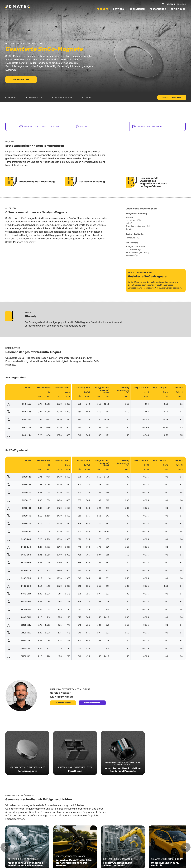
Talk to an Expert (21, 80)
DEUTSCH (171, 4)
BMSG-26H (19, 547)
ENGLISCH (181, 4)
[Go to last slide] (5, 847)
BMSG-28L (19, 641)
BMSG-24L (19, 625)
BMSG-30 (19, 508)
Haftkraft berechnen (172, 97)
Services (119, 9)
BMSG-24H (19, 539)
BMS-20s (19, 420)
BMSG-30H (19, 563)
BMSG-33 (19, 524)
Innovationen (137, 9)
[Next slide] (186, 847)
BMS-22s (19, 427)
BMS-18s (19, 412)
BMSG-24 (19, 485)
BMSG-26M (19, 594)
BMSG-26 (19, 492)
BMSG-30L (19, 648)
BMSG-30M (19, 609)
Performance (158, 9)
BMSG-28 (19, 500)
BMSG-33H (19, 578)
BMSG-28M (19, 602)
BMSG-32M (19, 617)
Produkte (103, 9)
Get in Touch (178, 9)
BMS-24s (19, 435)
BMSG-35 (19, 531)
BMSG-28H (19, 555)
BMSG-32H (19, 570)
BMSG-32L (19, 656)
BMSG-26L (19, 633)
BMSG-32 (19, 516)
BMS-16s (19, 404)
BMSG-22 (19, 477)
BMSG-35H (19, 586)
